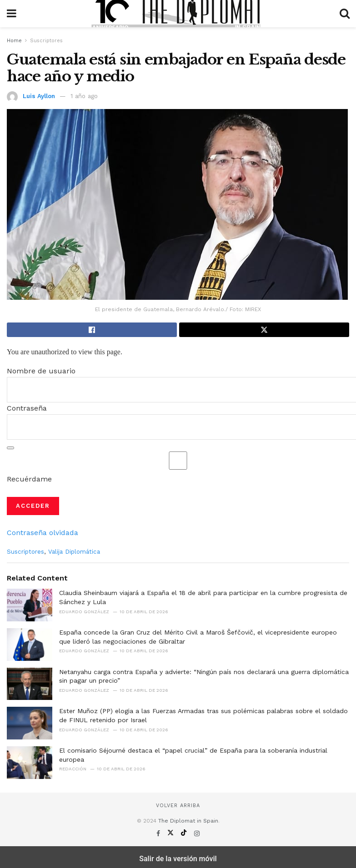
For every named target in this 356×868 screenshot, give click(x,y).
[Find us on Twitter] (172, 833)
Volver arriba (178, 806)
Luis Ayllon (39, 96)
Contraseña (27, 408)
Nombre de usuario (41, 371)
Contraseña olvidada (43, 533)
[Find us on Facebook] (159, 833)
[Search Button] (345, 14)
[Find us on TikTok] (185, 833)
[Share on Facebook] (92, 330)
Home (14, 41)
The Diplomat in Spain (188, 821)
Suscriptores (46, 41)
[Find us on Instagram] (197, 833)
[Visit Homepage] (178, 14)
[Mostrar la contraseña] (10, 448)
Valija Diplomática (74, 552)
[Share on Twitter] (264, 330)
